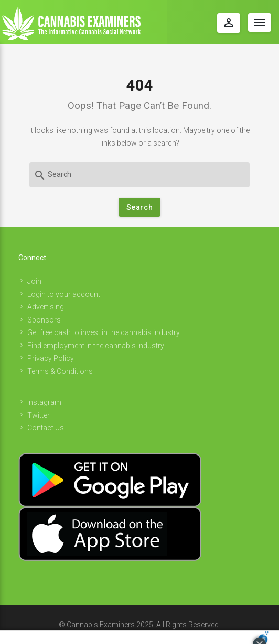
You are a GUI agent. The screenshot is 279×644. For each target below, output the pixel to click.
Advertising (46, 307)
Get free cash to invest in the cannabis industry (104, 332)
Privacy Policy (51, 358)
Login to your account (64, 294)
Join (34, 281)
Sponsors (44, 320)
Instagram (44, 402)
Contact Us (46, 428)
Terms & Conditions (60, 371)
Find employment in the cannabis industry (96, 346)
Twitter (39, 415)
